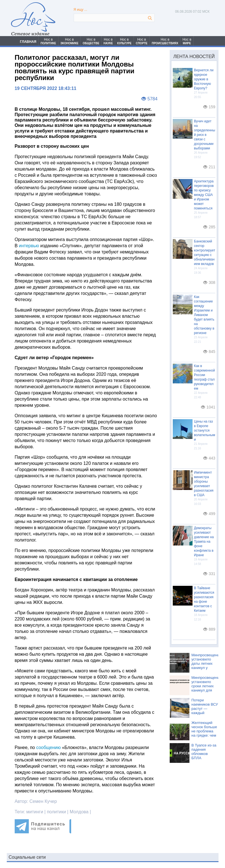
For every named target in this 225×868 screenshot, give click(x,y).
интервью (29, 246)
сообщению (48, 747)
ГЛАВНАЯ (28, 42)
